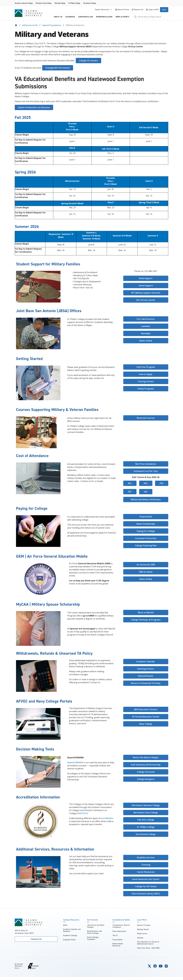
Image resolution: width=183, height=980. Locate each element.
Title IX (115, 935)
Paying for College (146, 531)
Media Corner (142, 934)
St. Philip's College (74, 3)
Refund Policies (146, 676)
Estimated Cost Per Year (146, 471)
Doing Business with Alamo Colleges (94, 932)
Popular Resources (104, 10)
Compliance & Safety (121, 920)
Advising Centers (146, 669)
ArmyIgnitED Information (58, 68)
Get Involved (92, 920)
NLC (130, 483)
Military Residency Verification (146, 500)
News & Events (122, 10)
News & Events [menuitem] (122, 17)
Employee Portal (69, 940)
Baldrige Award (143, 929)
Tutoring (146, 865)
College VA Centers (88, 61)
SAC (146, 492)
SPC (130, 492)
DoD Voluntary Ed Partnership (146, 765)
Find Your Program (146, 367)
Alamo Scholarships (146, 524)
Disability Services (146, 857)
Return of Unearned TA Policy (146, 683)
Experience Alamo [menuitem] (104, 17)
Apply (164, 10)
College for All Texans (146, 886)
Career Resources (146, 872)
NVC (146, 483)
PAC (162, 483)
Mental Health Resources (118, 945)
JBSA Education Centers (146, 709)
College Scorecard (146, 772)
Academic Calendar (146, 662)
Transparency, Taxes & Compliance (121, 926)
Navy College (146, 724)
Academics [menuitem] (70, 17)
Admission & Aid (30, 25)
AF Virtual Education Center (146, 717)
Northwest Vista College (44, 3)
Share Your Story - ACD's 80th (148, 948)
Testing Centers (146, 381)
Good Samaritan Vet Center (146, 879)
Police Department (119, 931)
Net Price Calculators (146, 464)
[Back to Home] (16, 25)
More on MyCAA (146, 612)
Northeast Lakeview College (24, 3)
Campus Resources (71, 920)
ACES (65, 925)
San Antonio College (90, 3)
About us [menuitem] (58, 17)
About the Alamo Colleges (146, 757)
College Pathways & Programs (146, 620)
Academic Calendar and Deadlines (72, 930)
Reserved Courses (146, 418)
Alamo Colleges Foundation (93, 938)
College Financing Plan (146, 545)
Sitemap (140, 938)
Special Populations (52, 25)
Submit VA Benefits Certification (34, 107)
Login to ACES (152, 10)
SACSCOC (83, 813)
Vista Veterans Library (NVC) (146, 894)
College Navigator (146, 779)
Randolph (146, 333)
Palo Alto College (60, 3)
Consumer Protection (146, 538)
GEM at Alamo (146, 572)
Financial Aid (146, 517)
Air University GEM (146, 565)
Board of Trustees (144, 925)
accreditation (107, 818)
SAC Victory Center (146, 300)
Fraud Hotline (117, 940)
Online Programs (146, 389)
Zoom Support (146, 286)
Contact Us (36, 939)
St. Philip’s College (146, 827)
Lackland (146, 326)
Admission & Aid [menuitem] (86, 17)
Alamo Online (146, 341)
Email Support (146, 278)
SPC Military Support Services (146, 293)
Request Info (137, 10)
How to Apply (146, 374)
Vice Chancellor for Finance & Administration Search (148, 943)
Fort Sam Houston (146, 319)
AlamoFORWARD (75, 762)
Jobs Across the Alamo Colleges (96, 926)
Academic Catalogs (70, 935)
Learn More (142, 920)
